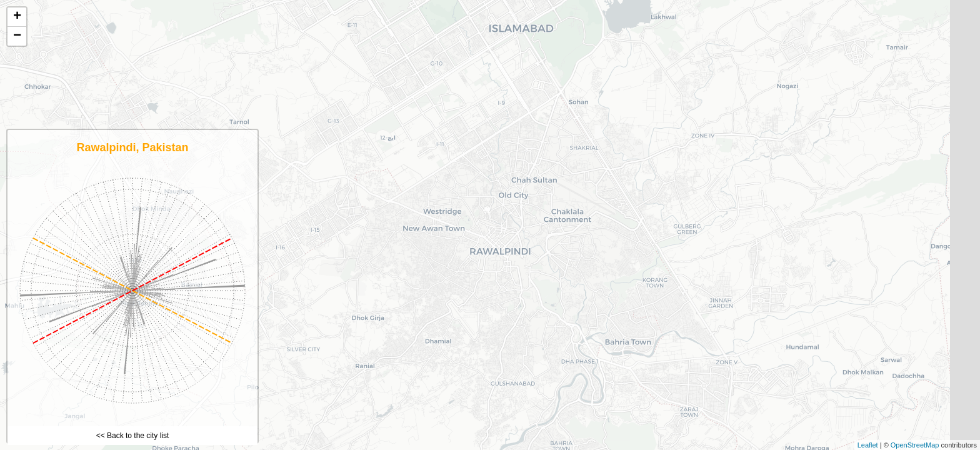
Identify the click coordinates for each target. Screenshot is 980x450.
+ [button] (17, 17)
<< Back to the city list (133, 436)
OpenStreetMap (915, 445)
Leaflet (868, 445)
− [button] (17, 36)
